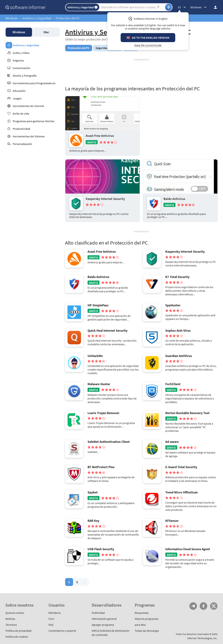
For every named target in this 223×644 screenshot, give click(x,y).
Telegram (193, 606)
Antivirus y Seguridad (37, 18)
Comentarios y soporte (62, 631)
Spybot (93, 492)
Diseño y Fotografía (25, 76)
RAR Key (93, 521)
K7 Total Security (177, 277)
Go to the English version (151, 38)
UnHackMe (95, 356)
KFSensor (172, 521)
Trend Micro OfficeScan (181, 492)
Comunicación (21, 68)
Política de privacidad (18, 631)
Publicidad (98, 613)
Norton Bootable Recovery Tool (187, 413)
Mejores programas (147, 619)
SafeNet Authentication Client (109, 442)
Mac (46, 32)
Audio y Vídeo (21, 53)
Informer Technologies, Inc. (202, 638)
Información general (104, 619)
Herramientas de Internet (28, 106)
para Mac (140, 625)
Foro (51, 619)
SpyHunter (173, 305)
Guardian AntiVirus (179, 356)
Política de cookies (17, 637)
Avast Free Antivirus (100, 136)
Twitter (214, 606)
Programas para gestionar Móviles (34, 121)
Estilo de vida (21, 114)
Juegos (17, 98)
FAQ (51, 625)
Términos (11, 625)
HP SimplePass (98, 305)
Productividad (21, 129)
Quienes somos (15, 613)
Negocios (18, 60)
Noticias (10, 619)
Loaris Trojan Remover (103, 413)
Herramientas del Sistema (29, 136)
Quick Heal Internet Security (108, 331)
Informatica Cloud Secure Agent (188, 549)
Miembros (55, 613)
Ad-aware (172, 442)
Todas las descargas (147, 631)
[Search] (133, 7)
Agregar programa (103, 625)
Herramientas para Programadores (34, 83)
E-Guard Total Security (181, 467)
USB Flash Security (101, 549)
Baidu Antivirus (174, 199)
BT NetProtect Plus (101, 467)
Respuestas (142, 613)
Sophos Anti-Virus (178, 331)
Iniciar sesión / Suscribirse (214, 7)
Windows (12, 18)
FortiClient (173, 384)
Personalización (22, 144)
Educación (19, 91)
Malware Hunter (99, 384)
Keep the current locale (148, 45)
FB (203, 606)
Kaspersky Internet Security (105, 199)
